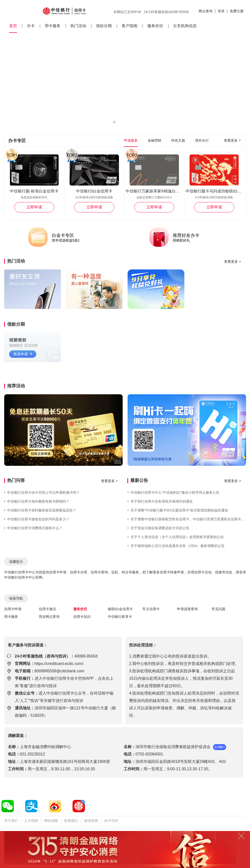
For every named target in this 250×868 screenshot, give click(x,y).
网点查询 (206, 11)
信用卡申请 (13, 609)
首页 (13, 26)
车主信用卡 (151, 609)
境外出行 (202, 140)
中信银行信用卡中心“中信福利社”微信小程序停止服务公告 (173, 492)
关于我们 (11, 821)
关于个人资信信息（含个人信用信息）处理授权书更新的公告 (176, 537)
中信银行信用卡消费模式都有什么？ (33, 528)
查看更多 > (232, 140)
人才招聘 (31, 821)
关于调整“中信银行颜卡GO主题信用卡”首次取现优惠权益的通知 (178, 510)
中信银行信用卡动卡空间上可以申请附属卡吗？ (42, 492)
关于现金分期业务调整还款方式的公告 (158, 528)
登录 (221, 11)
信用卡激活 (47, 609)
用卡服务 (53, 26)
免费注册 (237, 11)
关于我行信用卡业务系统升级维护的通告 (160, 501)
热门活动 (78, 26)
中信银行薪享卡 (120, 617)
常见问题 (218, 609)
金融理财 (154, 140)
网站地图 (51, 821)
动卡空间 (111, 821)
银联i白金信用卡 (120, 609)
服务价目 (155, 26)
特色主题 (178, 140)
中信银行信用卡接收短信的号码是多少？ (37, 519)
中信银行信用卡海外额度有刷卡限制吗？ (37, 501)
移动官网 (91, 821)
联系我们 (71, 821)
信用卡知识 (82, 617)
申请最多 (131, 140)
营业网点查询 (49, 617)
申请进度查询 (187, 609)
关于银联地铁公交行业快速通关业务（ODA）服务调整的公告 (176, 546)
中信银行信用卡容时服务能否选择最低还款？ (40, 510)
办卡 (31, 26)
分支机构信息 (185, 26)
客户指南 (130, 26)
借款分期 (104, 26)
